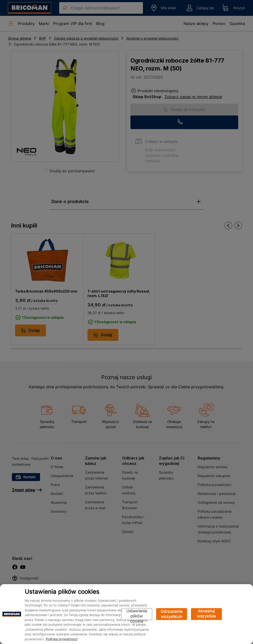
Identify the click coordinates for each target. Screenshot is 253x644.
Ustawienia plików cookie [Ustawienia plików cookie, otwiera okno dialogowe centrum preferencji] (137, 614)
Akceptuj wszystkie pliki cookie (206, 614)
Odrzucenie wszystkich (171, 614)
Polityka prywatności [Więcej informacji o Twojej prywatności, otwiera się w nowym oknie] (62, 639)
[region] (126, 614)
